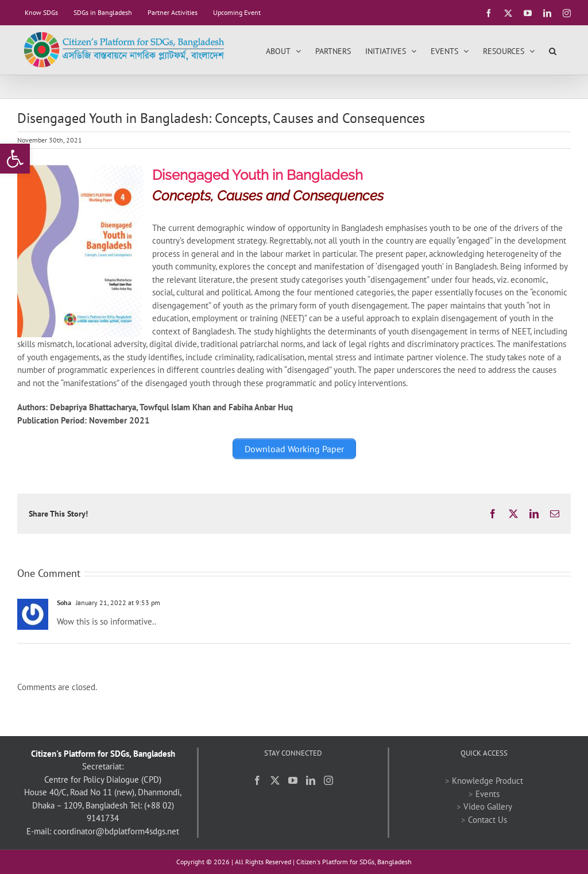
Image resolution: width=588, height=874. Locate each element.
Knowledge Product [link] (488, 781)
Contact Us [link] (488, 820)
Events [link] (488, 794)
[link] (15, 159)
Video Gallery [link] (488, 806)
